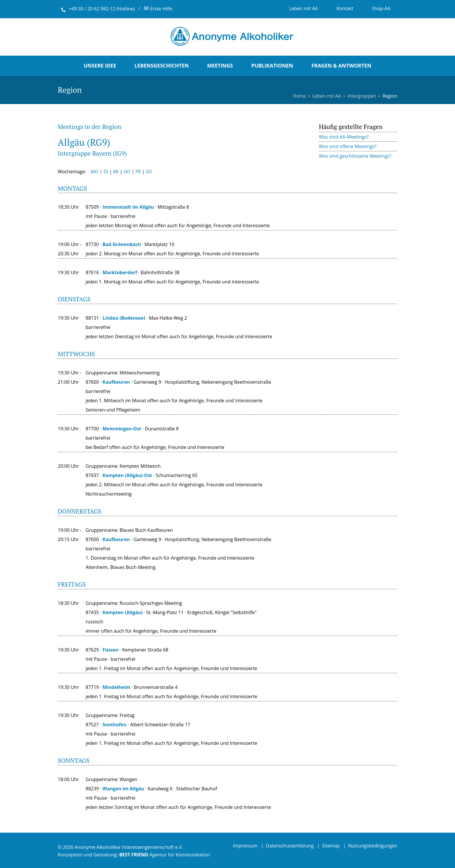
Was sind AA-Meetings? (344, 137)
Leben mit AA (304, 8)
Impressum (245, 846)
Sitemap (331, 846)
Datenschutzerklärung (290, 846)
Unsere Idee (100, 65)
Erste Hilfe (158, 9)
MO (95, 172)
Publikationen (272, 65)
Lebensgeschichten (161, 65)
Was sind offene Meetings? (348, 146)
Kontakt (345, 8)
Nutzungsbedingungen (373, 846)
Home (299, 96)
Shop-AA (381, 8)
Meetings (220, 65)
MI (116, 172)
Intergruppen (362, 96)
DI (106, 172)
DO (127, 172)
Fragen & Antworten (341, 65)
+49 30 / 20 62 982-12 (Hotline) (102, 9)
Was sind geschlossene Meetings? (355, 156)
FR (138, 172)
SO (149, 172)
